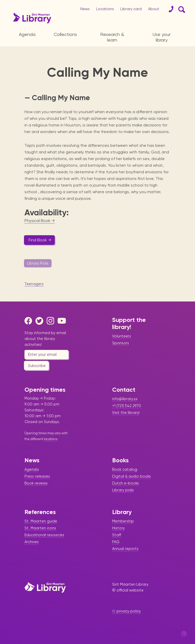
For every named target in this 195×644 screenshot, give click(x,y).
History (118, 528)
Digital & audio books (132, 476)
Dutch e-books (126, 483)
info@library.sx (125, 399)
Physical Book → (40, 221)
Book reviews (36, 483)
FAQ (116, 542)
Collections (65, 34)
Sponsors (121, 343)
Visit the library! (126, 413)
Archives (32, 542)
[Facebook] (30, 321)
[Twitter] (41, 321)
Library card (131, 9)
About (154, 9)
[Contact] (169, 9)
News (85, 9)
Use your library (162, 37)
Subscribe (37, 366)
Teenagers (34, 284)
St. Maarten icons (40, 528)
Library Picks (38, 263)
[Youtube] (63, 321)
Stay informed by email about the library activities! (45, 339)
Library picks (123, 490)
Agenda (27, 34)
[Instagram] (52, 321)
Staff (117, 535)
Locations (105, 9)
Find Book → (40, 240)
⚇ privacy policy (126, 611)
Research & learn (112, 37)
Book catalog (125, 469)
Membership (123, 521)
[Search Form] (181, 9)
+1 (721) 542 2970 (127, 406)
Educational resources (44, 535)
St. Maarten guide (41, 521)
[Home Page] (45, 587)
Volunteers (122, 336)
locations (51, 439)
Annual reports (125, 549)
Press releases (37, 476)
